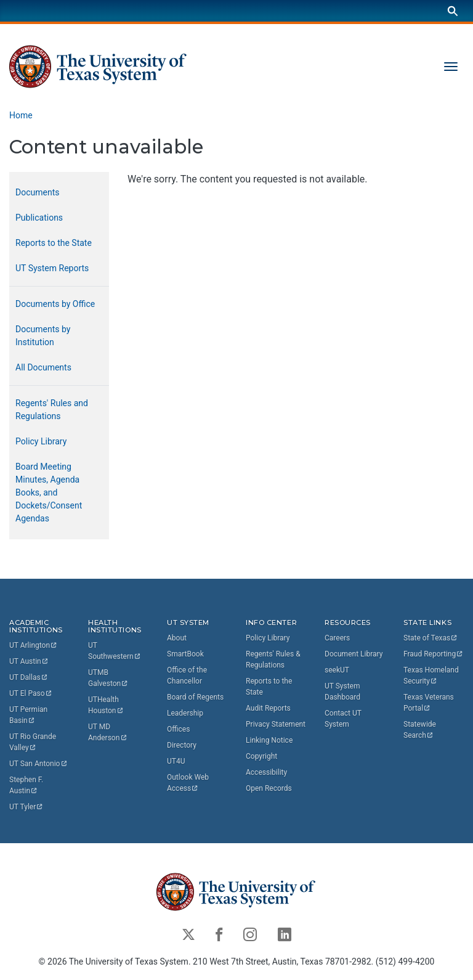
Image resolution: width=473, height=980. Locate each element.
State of (431, 638)
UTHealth (106, 706)
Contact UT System (343, 719)
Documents (37, 192)
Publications (39, 218)
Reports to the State (54, 243)
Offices (178, 729)
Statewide (421, 730)
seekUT (337, 670)
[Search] (453, 11)
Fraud (434, 654)
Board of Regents (195, 697)
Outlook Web (189, 783)
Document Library (354, 654)
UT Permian (29, 716)
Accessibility (266, 772)
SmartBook (185, 654)
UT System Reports (52, 268)
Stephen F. (27, 786)
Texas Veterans (430, 703)
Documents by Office (55, 304)
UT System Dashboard (342, 692)
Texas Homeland (432, 676)
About (177, 638)
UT (34, 646)
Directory (182, 745)
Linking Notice (269, 740)
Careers (337, 638)
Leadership (185, 713)
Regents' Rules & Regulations (273, 659)
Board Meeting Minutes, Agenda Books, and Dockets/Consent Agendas (49, 492)
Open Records (269, 788)
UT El (31, 694)
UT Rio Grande (34, 743)
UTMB (108, 679)
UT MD (108, 733)
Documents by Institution (43, 336)
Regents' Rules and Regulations (52, 410)
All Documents (43, 367)
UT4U (176, 761)
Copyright (261, 756)
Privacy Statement (276, 724)
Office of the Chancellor (187, 676)
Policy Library (41, 441)
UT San (38, 764)
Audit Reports (268, 708)
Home (21, 115)
